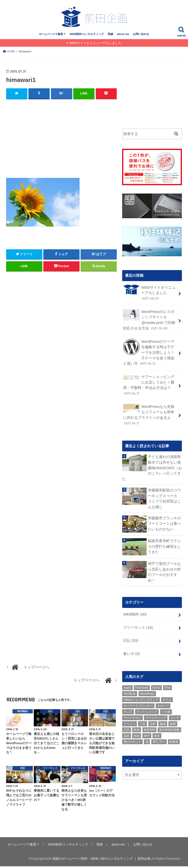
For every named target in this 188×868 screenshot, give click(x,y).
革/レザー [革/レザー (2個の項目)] (159, 739)
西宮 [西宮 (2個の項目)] (157, 733)
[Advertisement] (62, 140)
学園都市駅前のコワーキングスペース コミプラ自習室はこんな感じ (165, 497)
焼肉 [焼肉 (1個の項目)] (137, 733)
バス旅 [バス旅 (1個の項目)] (166, 709)
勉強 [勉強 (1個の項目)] (163, 721)
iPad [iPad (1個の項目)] (167, 685)
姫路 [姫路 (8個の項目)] (173, 721)
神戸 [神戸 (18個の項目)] (147, 733)
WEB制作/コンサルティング (87, 36)
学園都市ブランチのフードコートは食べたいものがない (164, 522)
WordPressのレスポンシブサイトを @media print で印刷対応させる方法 (149, 321)
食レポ (131, 651)
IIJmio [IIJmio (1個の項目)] (156, 685)
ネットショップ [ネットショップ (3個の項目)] (147, 709)
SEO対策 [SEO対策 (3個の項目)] (130, 691)
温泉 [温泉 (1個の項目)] (127, 733)
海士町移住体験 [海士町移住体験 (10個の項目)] (169, 727)
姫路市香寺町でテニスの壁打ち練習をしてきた (164, 544)
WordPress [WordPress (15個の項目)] (147, 691)
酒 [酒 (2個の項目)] (147, 739)
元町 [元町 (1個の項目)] (153, 721)
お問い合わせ (141, 36)
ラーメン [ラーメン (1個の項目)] (129, 721)
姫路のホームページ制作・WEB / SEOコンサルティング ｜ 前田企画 (101, 860)
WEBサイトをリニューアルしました (95, 45)
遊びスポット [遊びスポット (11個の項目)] (132, 739)
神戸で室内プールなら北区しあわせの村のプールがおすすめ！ (164, 570)
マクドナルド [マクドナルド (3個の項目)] (132, 715)
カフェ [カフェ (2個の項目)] (167, 697)
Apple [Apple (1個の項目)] (127, 685)
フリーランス (138, 625)
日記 (131, 638)
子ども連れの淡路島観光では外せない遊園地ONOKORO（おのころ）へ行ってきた (152, 467)
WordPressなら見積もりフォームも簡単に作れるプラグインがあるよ (149, 414)
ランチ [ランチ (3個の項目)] (175, 715)
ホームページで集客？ (52, 36)
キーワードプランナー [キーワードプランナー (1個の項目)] (138, 703)
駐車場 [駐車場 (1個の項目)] (174, 739)
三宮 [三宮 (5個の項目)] (142, 721)
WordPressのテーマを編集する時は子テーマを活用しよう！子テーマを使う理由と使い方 (149, 353)
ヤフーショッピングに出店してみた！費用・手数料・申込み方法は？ (149, 385)
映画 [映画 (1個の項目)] (137, 727)
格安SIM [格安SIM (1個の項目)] (149, 727)
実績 (110, 36)
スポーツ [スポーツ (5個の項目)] (163, 703)
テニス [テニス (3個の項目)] (128, 709)
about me (123, 36)
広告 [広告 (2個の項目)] (127, 727)
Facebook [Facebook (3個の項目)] (142, 685)
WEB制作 (135, 612)
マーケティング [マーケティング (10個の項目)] (156, 715)
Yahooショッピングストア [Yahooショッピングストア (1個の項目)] (141, 697)
